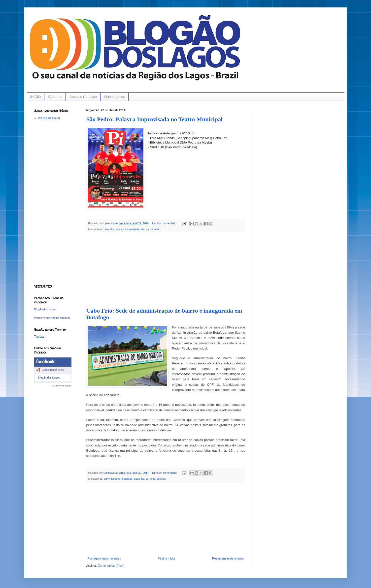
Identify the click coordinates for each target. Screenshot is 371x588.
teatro (158, 229)
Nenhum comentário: (165, 223)
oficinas (161, 479)
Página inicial (167, 559)
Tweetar (40, 337)
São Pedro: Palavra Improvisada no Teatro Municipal (154, 119)
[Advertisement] (166, 270)
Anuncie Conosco (83, 97)
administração (112, 479)
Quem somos (115, 97)
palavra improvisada (127, 229)
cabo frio (139, 479)
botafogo (127, 479)
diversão (109, 229)
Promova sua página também (52, 318)
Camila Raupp (50, 370)
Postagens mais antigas (228, 559)
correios (150, 479)
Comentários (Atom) (111, 566)
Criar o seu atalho (62, 385)
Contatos (55, 97)
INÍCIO (36, 97)
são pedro (147, 229)
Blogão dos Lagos (45, 309)
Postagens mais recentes (104, 559)
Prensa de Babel (49, 118)
